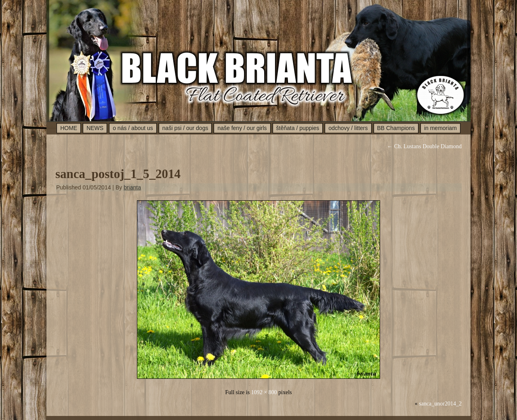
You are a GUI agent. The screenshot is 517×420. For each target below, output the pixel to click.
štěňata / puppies (298, 128)
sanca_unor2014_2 (440, 404)
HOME (69, 128)
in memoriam (440, 128)
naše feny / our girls (242, 128)
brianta (132, 187)
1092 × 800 (264, 392)
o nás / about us (133, 128)
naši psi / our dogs (185, 128)
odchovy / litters (348, 128)
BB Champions (396, 128)
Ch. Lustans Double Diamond (424, 146)
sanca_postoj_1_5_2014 (118, 174)
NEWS (95, 128)
